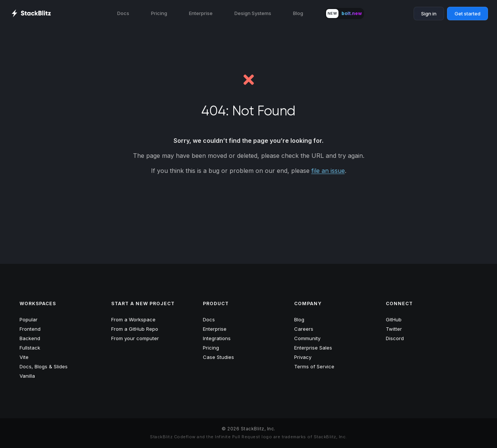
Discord (395, 338)
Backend (30, 338)
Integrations (217, 338)
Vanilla (27, 376)
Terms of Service (314, 366)
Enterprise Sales (313, 348)
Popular (29, 319)
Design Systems (253, 13)
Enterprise (201, 13)
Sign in (429, 14)
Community (307, 338)
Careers (304, 329)
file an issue (328, 171)
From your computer (135, 338)
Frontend (30, 329)
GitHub (394, 319)
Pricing (159, 13)
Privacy (303, 357)
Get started (468, 14)
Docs (123, 13)
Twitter (394, 329)
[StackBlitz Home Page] (31, 14)
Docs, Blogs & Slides (44, 366)
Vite (24, 357)
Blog (298, 13)
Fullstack (30, 348)
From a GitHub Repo (135, 329)
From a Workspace (133, 319)
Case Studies (218, 357)
